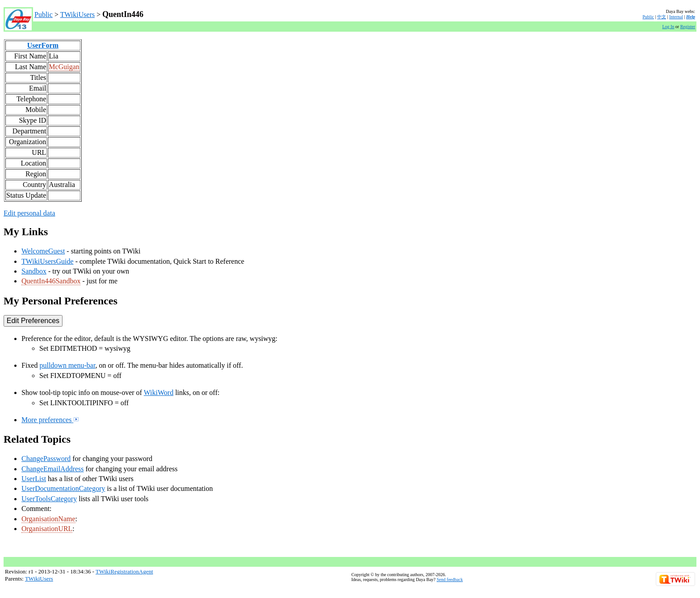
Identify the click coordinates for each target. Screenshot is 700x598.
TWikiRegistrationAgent (124, 571)
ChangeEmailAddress (53, 469)
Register (688, 27)
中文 (662, 17)
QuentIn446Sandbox (51, 281)
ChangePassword (46, 459)
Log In (668, 27)
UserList (34, 479)
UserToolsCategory (49, 499)
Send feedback (450, 579)
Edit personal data (29, 213)
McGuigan (64, 67)
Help (691, 17)
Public (44, 15)
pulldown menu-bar (67, 365)
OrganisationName (48, 519)
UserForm (43, 45)
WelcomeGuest (43, 251)
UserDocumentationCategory (63, 488)
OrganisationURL (47, 529)
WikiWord (159, 392)
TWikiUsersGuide (48, 261)
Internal (676, 17)
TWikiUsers (78, 15)
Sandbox (34, 271)
